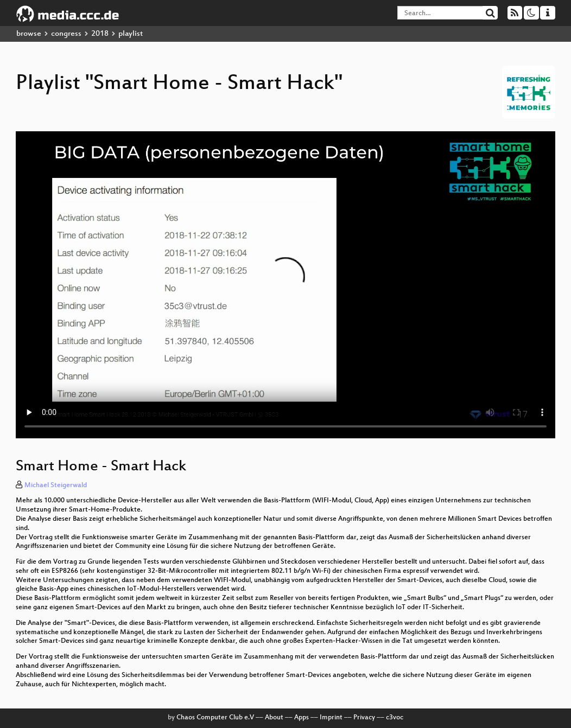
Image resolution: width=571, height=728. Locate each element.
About (274, 718)
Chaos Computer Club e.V (215, 718)
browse (29, 34)
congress (66, 34)
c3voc (395, 718)
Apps (302, 718)
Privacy (364, 718)
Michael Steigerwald (56, 486)
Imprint (331, 718)
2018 (100, 34)
